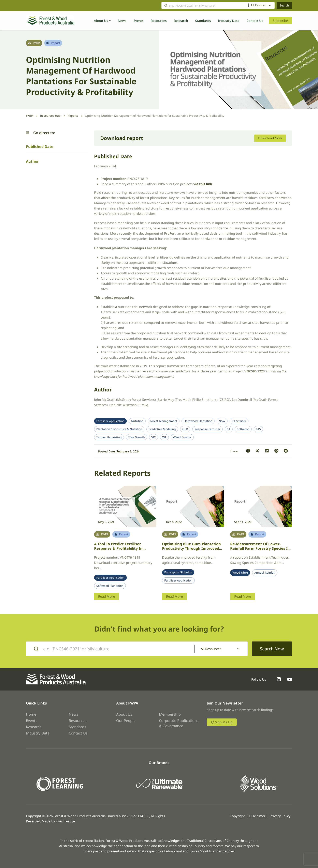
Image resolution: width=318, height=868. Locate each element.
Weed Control (182, 437)
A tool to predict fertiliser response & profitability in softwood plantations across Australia (120, 551)
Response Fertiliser (207, 429)
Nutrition (137, 421)
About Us (101, 21)
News (122, 21)
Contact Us (255, 21)
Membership (170, 714)
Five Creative (65, 821)
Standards (203, 21)
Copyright (237, 816)
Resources (159, 21)
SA (229, 429)
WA (164, 437)
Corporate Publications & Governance (179, 723)
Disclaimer (257, 816)
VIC (154, 437)
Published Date (40, 146)
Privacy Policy (280, 816)
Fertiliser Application (110, 421)
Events (139, 21)
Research (181, 21)
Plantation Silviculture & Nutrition (119, 429)
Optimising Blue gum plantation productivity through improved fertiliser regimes (191, 548)
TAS (258, 429)
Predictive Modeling (162, 429)
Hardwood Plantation (198, 421)
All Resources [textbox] (260, 5)
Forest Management (164, 421)
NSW (222, 421)
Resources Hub (50, 116)
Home (31, 714)
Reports (73, 116)
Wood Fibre (240, 573)
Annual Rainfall (265, 573)
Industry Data (229, 21)
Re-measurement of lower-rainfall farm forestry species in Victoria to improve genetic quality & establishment (260, 551)
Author (32, 161)
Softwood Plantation (110, 586)
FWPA (30, 116)
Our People (126, 720)
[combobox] (262, 5)
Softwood (243, 429)
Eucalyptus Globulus (178, 572)
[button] (28, 133)
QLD (185, 429)
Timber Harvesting (109, 437)
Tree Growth (136, 437)
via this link (203, 184)
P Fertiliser (239, 421)
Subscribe (280, 21)
